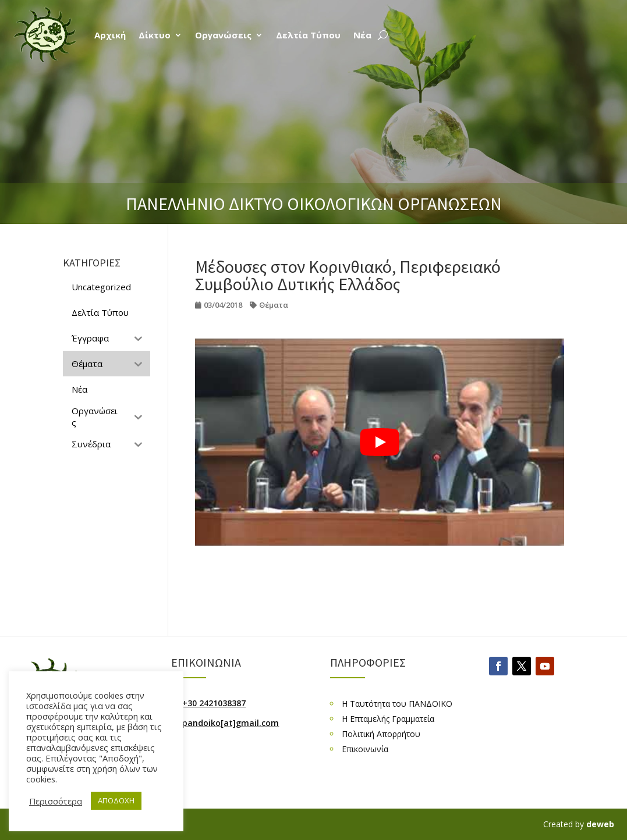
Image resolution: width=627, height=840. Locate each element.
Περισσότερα (56, 801)
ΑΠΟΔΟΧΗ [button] (116, 800)
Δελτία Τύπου (308, 35)
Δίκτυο (155, 35)
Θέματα (274, 305)
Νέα (362, 35)
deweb (600, 824)
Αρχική (110, 35)
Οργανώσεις (223, 35)
